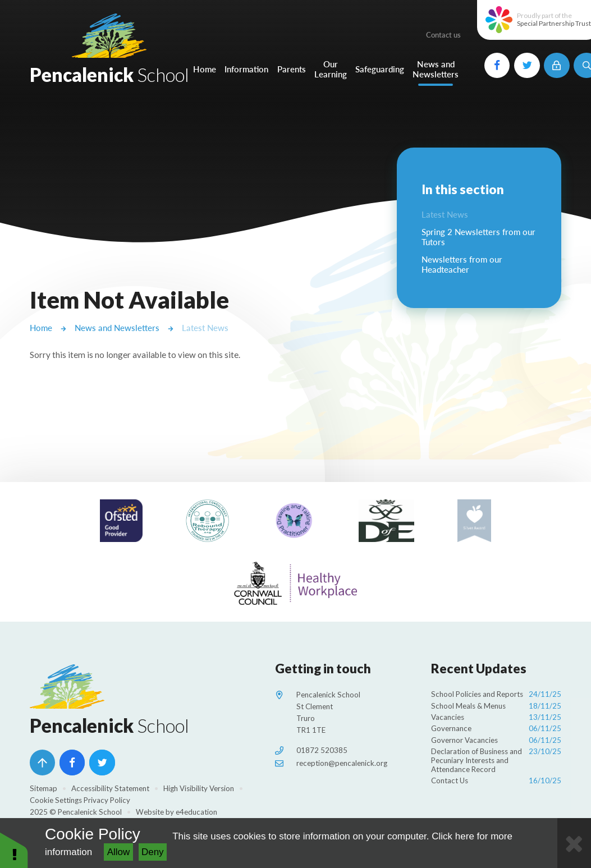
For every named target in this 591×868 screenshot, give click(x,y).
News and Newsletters (117, 328)
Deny (153, 852)
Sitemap (43, 788)
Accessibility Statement (110, 788)
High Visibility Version (199, 788)
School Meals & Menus (496, 706)
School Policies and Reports (496, 694)
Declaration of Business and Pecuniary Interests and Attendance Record (496, 761)
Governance (496, 729)
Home (41, 328)
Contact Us (496, 781)
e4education (196, 812)
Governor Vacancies (496, 740)
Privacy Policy (107, 800)
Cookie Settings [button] (56, 800)
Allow (119, 852)
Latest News (205, 328)
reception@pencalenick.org (342, 763)
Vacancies (496, 717)
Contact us (443, 35)
